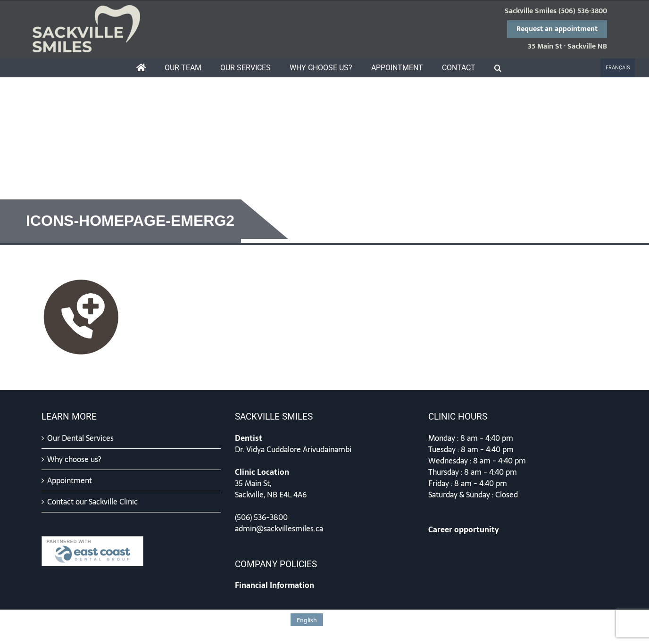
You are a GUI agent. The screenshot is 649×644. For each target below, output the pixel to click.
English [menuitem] (307, 620)
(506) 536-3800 (583, 11)
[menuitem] (618, 68)
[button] (498, 68)
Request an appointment (557, 29)
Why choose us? (74, 459)
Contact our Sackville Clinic (92, 502)
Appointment (70, 480)
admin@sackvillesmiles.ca (279, 528)
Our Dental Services (80, 438)
